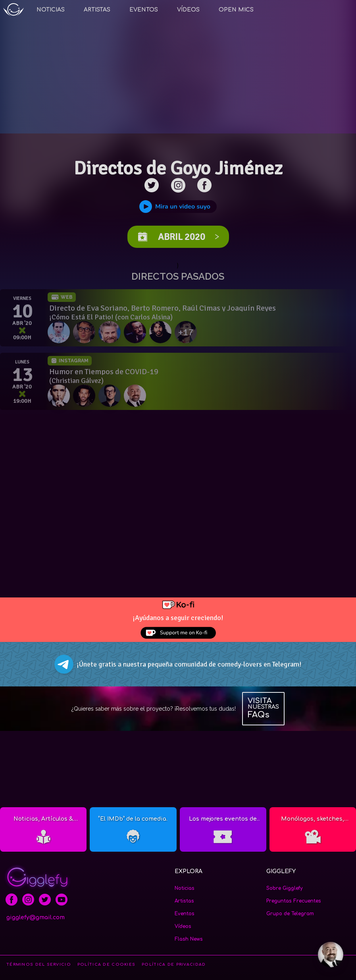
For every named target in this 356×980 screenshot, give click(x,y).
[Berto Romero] (86, 332)
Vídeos (188, 10)
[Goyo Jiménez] (137, 396)
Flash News (189, 939)
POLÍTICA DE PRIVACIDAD (174, 965)
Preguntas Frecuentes (294, 901)
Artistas (97, 10)
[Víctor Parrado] (111, 396)
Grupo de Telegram (290, 914)
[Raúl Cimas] (111, 332)
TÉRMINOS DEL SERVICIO (39, 965)
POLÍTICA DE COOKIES (106, 965)
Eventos (144, 10)
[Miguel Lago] (60, 396)
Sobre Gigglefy (284, 888)
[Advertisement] (178, 478)
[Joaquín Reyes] (137, 332)
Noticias (51, 10)
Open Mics (236, 10)
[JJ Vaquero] (162, 332)
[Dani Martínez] (86, 396)
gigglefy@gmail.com (36, 917)
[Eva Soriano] (60, 332)
